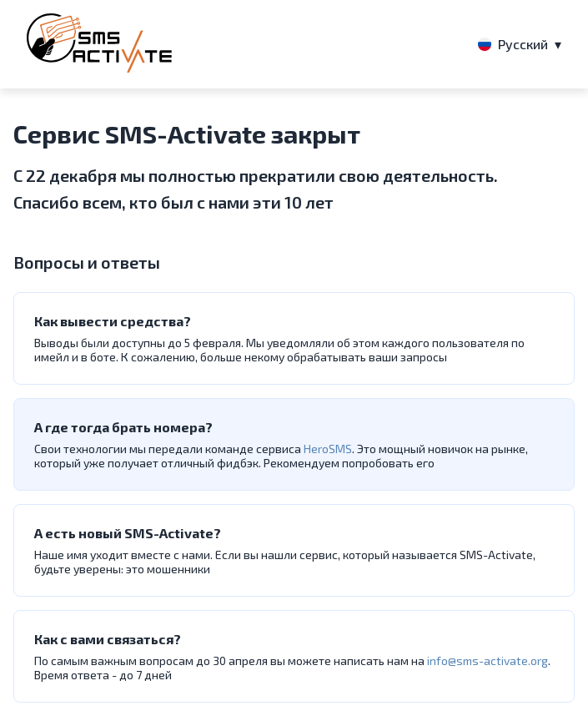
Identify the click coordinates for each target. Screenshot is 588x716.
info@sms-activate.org (487, 661)
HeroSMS (328, 449)
